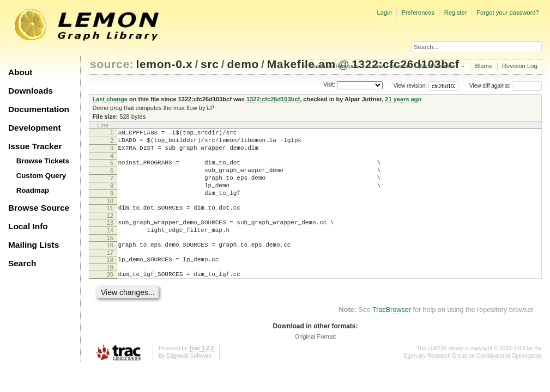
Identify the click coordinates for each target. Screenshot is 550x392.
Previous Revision (335, 66)
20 (110, 296)
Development (35, 128)
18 (110, 279)
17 (110, 272)
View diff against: (506, 86)
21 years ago (403, 99)
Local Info (28, 226)
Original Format (316, 359)
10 (110, 214)
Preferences (418, 13)
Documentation (39, 109)
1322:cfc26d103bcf (273, 99)
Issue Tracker (35, 146)
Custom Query (41, 176)
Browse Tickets (43, 161)
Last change (110, 99)
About (20, 72)
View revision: (410, 86)
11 (110, 221)
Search (22, 263)
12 (110, 230)
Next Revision (439, 66)
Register (456, 13)
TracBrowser (392, 333)
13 (110, 237)
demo (243, 64)
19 (110, 289)
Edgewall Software (189, 379)
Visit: (329, 85)
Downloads (31, 91)
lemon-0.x (165, 64)
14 (110, 247)
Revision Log (520, 66)
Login (384, 13)
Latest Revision (389, 66)
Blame (483, 66)
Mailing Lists (34, 245)
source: (112, 64)
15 (110, 256)
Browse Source (39, 208)
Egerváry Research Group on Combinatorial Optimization (473, 379)
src (210, 64)
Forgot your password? (507, 13)
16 (110, 263)
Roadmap (33, 190)
